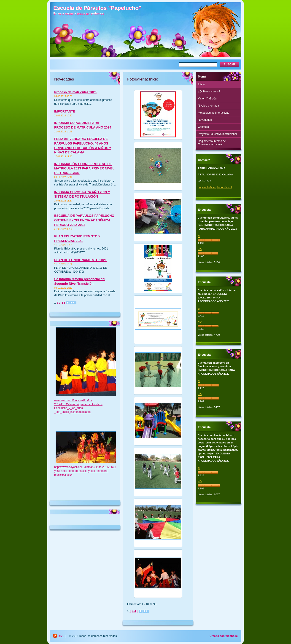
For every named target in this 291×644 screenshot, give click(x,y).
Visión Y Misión (207, 99)
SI (199, 236)
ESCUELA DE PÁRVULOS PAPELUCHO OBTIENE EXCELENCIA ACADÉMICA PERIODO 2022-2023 (84, 220)
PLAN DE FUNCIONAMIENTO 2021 (80, 260)
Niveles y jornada (208, 106)
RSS (61, 636)
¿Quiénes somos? (209, 91)
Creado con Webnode (224, 636)
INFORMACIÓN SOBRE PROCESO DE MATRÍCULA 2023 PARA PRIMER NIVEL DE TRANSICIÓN (84, 168)
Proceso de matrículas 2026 (75, 92)
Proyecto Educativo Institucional (217, 134)
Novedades (205, 120)
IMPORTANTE (65, 111)
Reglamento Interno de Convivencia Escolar (212, 143)
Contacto (203, 127)
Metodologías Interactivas (214, 113)
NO (200, 249)
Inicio (201, 84)
